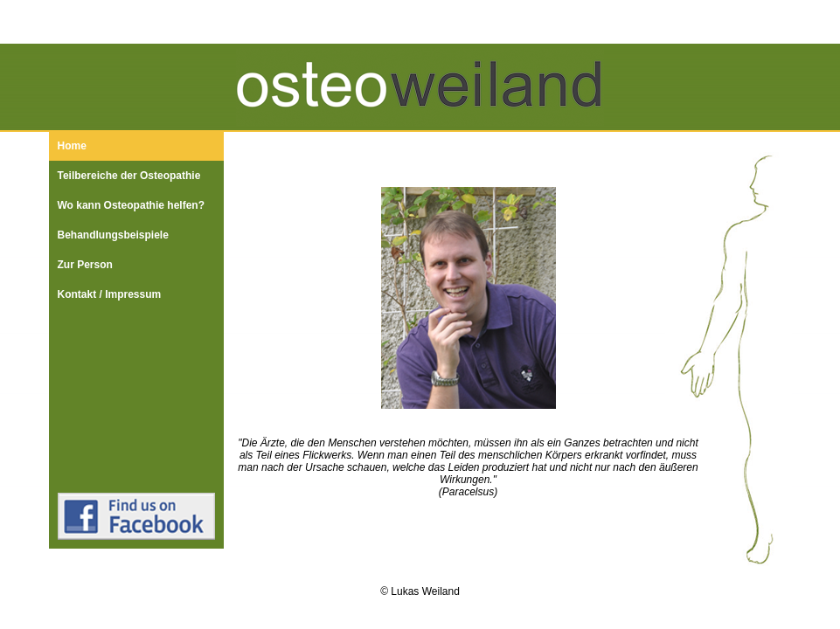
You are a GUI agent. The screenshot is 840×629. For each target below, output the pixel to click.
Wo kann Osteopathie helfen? (131, 205)
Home (72, 146)
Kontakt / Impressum (110, 294)
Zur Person (85, 265)
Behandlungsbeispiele (113, 235)
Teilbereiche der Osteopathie (129, 176)
